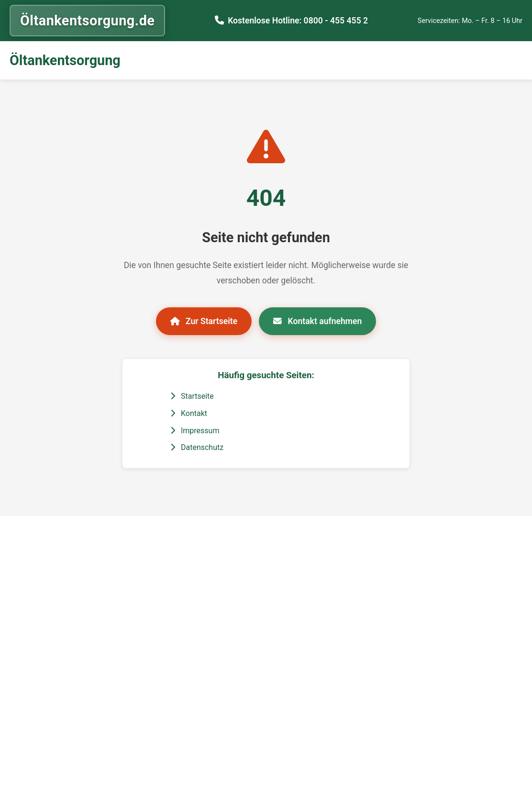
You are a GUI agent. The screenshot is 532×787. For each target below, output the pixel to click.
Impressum (195, 431)
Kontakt (189, 413)
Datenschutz (197, 447)
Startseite (192, 396)
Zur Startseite (204, 321)
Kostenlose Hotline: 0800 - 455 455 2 (298, 21)
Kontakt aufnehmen (317, 321)
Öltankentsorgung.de (87, 21)
